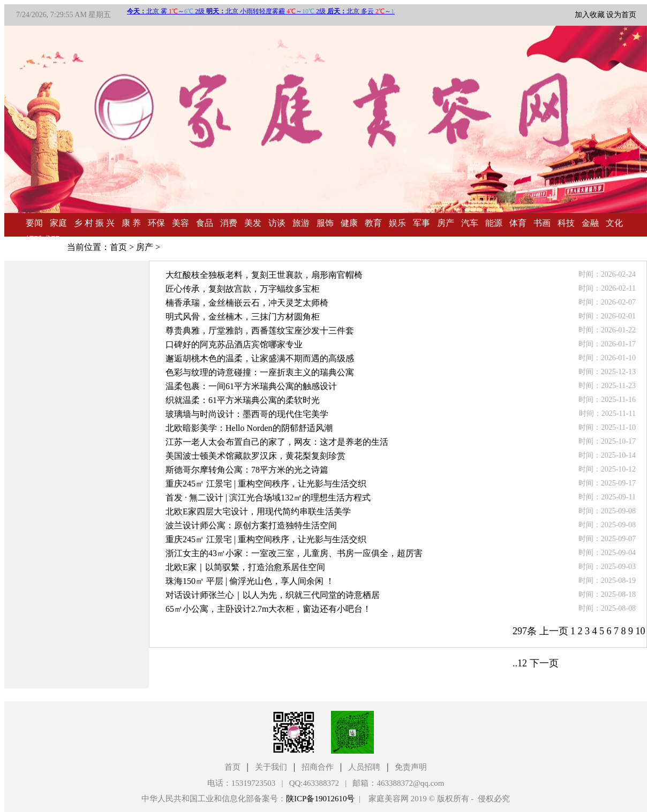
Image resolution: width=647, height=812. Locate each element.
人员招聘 (364, 767)
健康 (349, 223)
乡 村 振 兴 (94, 223)
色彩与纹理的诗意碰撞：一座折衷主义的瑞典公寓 (260, 372)
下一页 (544, 663)
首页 (118, 247)
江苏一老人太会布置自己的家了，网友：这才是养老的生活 (277, 442)
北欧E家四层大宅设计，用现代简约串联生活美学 (258, 511)
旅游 (301, 223)
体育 (518, 223)
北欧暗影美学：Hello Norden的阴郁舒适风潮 (249, 428)
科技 (566, 223)
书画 (542, 223)
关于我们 (271, 767)
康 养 (131, 223)
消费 (229, 223)
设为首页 (621, 15)
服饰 (325, 223)
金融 (590, 223)
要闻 (34, 223)
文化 (614, 223)
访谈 (277, 223)
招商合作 (318, 767)
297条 (525, 631)
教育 (373, 223)
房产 (446, 223)
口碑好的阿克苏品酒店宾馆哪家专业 (234, 344)
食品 (205, 223)
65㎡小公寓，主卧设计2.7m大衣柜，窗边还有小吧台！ (268, 609)
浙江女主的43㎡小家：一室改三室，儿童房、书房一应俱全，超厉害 (294, 553)
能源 (494, 223)
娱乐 (397, 223)
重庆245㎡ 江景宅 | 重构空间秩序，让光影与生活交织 (266, 484)
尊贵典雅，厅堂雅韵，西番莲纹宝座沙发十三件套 (260, 331)
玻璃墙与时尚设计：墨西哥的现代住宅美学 (247, 414)
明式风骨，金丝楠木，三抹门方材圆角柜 (243, 317)
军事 (422, 223)
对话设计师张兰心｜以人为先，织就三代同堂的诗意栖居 (273, 595)
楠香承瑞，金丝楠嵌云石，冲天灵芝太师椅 (247, 303)
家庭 (58, 223)
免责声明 (411, 767)
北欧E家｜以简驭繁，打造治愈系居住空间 (245, 567)
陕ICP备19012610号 (320, 799)
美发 (253, 223)
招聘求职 (43, 240)
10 (641, 631)
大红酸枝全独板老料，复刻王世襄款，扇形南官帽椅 (264, 275)
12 (522, 663)
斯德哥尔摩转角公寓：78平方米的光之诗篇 (247, 470)
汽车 (470, 223)
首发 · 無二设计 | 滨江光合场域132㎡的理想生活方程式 (268, 498)
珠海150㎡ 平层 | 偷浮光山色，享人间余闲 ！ (250, 581)
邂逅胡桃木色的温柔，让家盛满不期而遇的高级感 (260, 358)
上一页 (554, 631)
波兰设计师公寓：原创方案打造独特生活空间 (251, 525)
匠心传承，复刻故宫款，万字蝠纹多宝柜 (243, 289)
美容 (180, 223)
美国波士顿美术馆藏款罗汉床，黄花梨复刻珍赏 (255, 456)
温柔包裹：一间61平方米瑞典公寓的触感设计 (251, 386)
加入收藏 (590, 15)
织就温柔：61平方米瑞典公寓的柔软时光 (243, 400)
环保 (156, 223)
